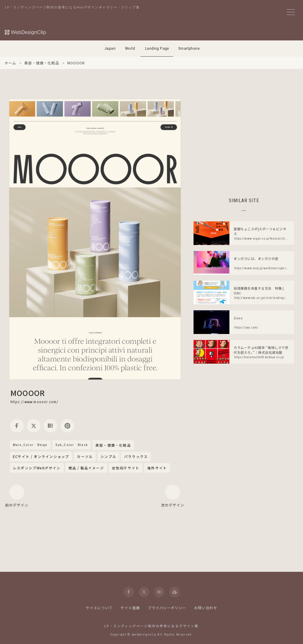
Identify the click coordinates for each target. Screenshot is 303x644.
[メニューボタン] (291, 12)
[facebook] (17, 426)
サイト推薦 (130, 608)
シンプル (108, 456)
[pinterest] (67, 426)
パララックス (136, 456)
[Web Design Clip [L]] (26, 32)
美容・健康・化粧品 (113, 445)
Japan (110, 48)
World (130, 48)
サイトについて (99, 608)
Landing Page (157, 48)
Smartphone (189, 48)
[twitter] (34, 426)
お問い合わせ (206, 608)
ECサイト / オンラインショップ (41, 456)
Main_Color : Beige (30, 445)
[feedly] (175, 592)
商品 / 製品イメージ (86, 468)
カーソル (85, 456)
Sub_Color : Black (71, 445)
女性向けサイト (126, 468)
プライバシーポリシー (167, 608)
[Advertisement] (244, 141)
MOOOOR (28, 393)
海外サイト (157, 468)
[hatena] (50, 426)
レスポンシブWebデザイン (37, 468)
